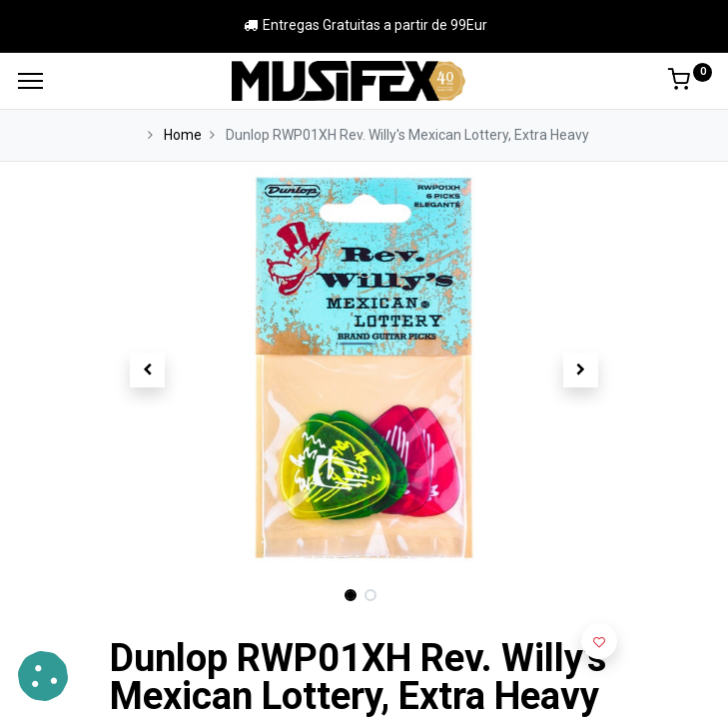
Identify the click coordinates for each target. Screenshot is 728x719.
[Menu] (30, 81)
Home (183, 135)
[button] (148, 369)
